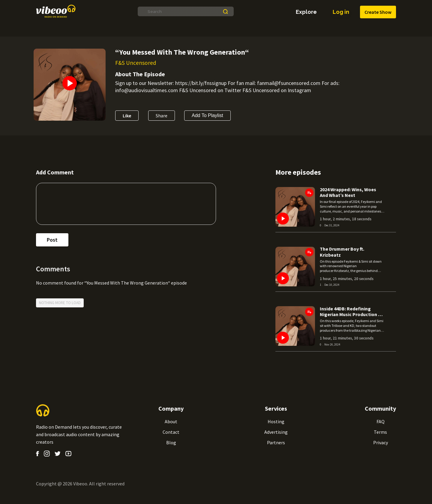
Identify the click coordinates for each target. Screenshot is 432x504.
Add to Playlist (207, 116)
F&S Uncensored (136, 63)
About (171, 421)
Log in (341, 12)
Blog (171, 442)
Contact (171, 432)
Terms (380, 432)
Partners (276, 442)
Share (162, 116)
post (52, 240)
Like (127, 116)
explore (306, 12)
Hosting (276, 421)
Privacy (381, 442)
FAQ (381, 421)
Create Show (378, 12)
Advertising (276, 432)
